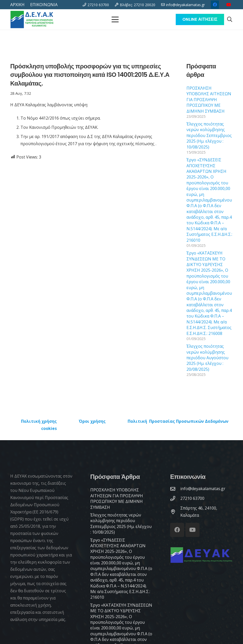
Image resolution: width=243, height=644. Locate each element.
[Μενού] (115, 19)
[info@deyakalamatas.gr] (175, 489)
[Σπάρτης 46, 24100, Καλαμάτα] (175, 512)
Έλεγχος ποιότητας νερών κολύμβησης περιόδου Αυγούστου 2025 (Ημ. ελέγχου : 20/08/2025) (207, 358)
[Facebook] (215, 5)
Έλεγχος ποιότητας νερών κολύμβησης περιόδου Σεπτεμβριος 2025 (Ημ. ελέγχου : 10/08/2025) (209, 135)
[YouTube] (229, 5)
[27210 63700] (175, 498)
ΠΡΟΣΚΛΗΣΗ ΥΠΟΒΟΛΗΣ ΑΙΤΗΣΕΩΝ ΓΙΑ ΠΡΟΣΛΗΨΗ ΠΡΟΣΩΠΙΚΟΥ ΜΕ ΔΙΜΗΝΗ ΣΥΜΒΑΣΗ (209, 100)
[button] (230, 19)
